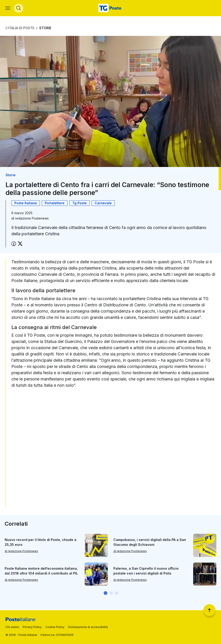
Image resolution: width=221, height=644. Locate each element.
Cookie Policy (55, 627)
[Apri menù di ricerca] (19, 8)
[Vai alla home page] (110, 8)
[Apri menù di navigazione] (8, 8)
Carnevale (103, 203)
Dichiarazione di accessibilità (88, 627)
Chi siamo (12, 627)
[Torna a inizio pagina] (209, 610)
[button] (106, 594)
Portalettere (55, 203)
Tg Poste (80, 203)
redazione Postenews (32, 219)
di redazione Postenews (21, 551)
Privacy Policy (32, 627)
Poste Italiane (26, 203)
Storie (45, 28)
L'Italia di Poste (20, 28)
